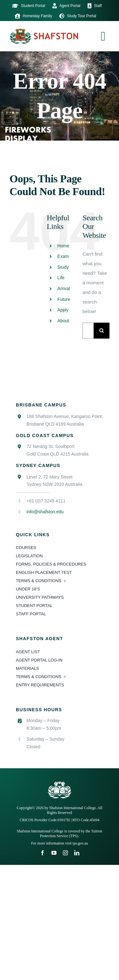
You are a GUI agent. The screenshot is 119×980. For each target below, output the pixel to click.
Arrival (64, 289)
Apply (63, 310)
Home (63, 246)
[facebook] (43, 853)
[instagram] (65, 853)
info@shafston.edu (45, 512)
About (63, 321)
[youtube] (54, 853)
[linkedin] (77, 853)
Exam (63, 256)
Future (64, 299)
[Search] (102, 331)
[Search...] (88, 331)
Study (63, 267)
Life (61, 278)
